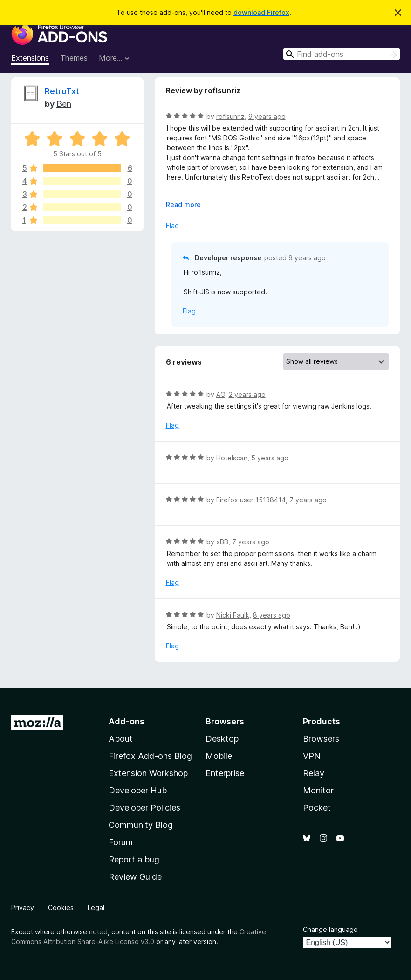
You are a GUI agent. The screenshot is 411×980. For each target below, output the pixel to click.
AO (221, 394)
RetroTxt (62, 91)
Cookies (61, 907)
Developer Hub (138, 790)
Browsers (321, 739)
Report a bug (134, 859)
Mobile (219, 756)
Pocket (317, 808)
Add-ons (127, 721)
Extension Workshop (148, 773)
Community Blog (141, 825)
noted (98, 932)
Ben (64, 104)
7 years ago (308, 500)
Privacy (23, 907)
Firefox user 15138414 (251, 500)
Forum (121, 842)
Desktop (222, 739)
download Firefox (261, 12)
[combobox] (342, 54)
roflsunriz (230, 116)
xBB (222, 542)
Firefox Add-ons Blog (150, 756)
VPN (312, 756)
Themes (74, 58)
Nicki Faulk (233, 615)
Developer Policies (144, 808)
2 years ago (247, 394)
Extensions (30, 58)
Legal (96, 907)
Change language (330, 929)
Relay (314, 773)
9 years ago (267, 116)
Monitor (318, 790)
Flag (172, 226)
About (121, 739)
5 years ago (270, 458)
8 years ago (272, 615)
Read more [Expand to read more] (183, 205)
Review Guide (135, 877)
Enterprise (225, 773)
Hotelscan (232, 458)
